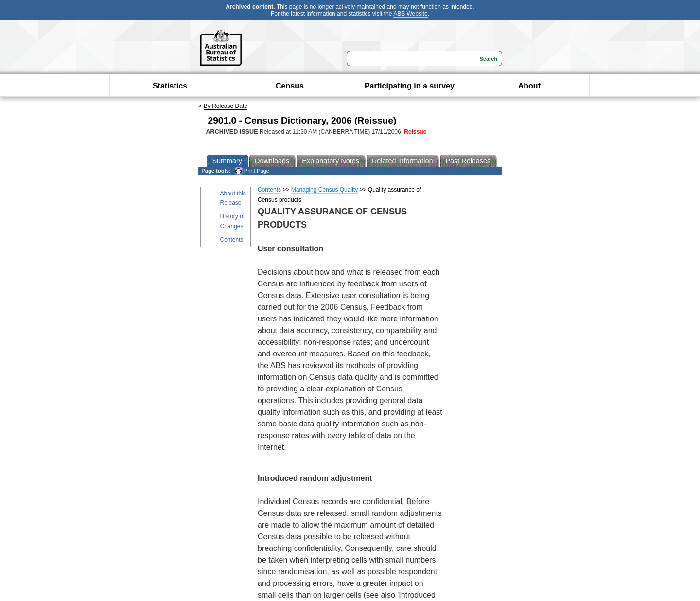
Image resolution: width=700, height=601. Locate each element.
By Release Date (226, 106)
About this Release (233, 198)
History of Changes (233, 221)
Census (290, 86)
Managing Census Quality (324, 190)
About (529, 86)
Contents (232, 240)
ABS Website (410, 14)
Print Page (252, 171)
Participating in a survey (410, 86)
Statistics (170, 86)
